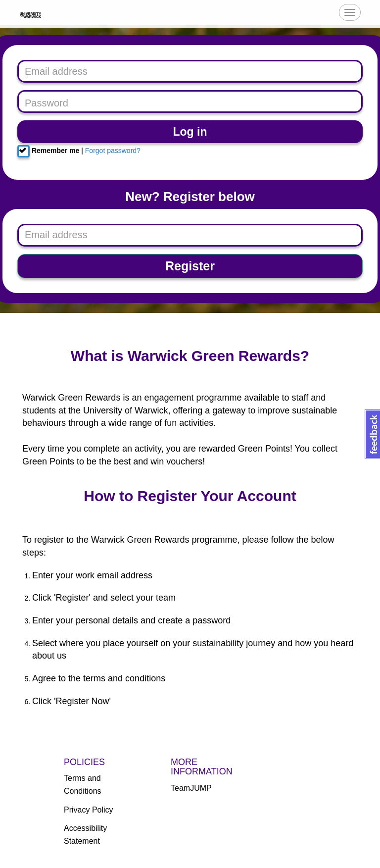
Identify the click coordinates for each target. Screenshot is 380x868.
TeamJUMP (191, 788)
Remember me (48, 151)
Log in (190, 132)
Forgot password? (113, 151)
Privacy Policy (89, 810)
